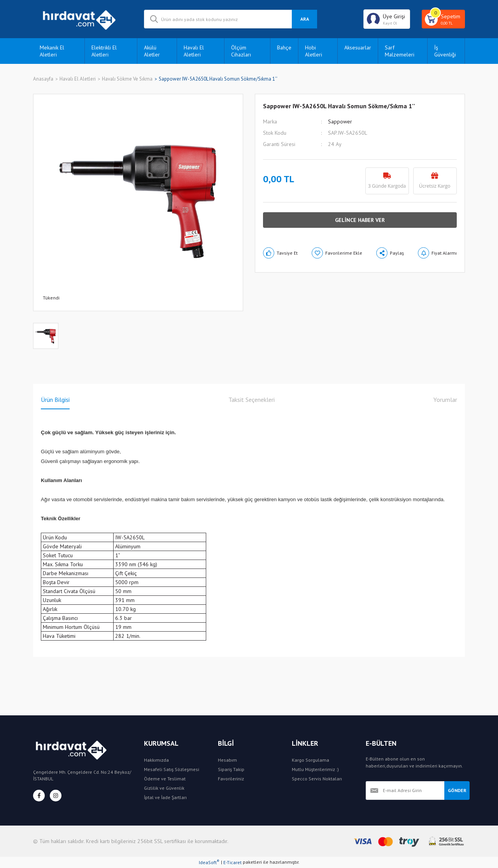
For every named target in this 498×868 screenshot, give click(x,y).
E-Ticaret (232, 862)
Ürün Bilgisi (55, 400)
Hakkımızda (156, 760)
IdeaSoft (209, 862)
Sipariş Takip (231, 769)
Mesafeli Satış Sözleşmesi (172, 769)
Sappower (340, 121)
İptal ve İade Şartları (165, 797)
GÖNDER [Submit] (457, 790)
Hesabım (227, 760)
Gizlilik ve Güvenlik (164, 788)
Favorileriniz (231, 779)
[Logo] (83, 19)
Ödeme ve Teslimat (165, 779)
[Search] (231, 19)
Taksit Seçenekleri (252, 400)
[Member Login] (387, 19)
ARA (305, 19)
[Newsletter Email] (405, 791)
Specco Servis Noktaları (317, 779)
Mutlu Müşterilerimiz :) (315, 769)
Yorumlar (445, 400)
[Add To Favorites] (337, 253)
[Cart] (443, 19)
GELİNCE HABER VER (360, 220)
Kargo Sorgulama (310, 760)
